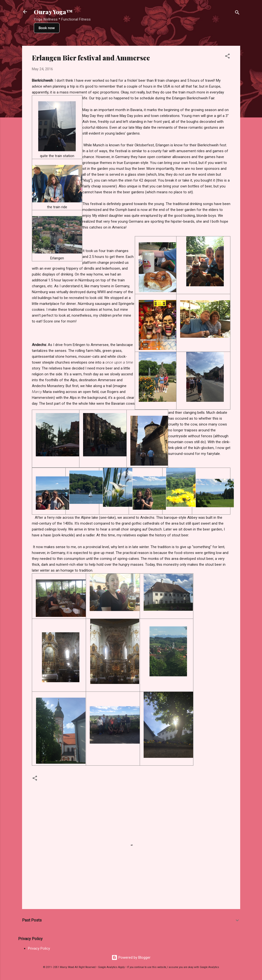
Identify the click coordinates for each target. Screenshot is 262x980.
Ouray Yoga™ (53, 12)
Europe (50, 780)
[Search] (237, 13)
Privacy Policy (39, 948)
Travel (66, 780)
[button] (227, 57)
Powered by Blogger (131, 957)
